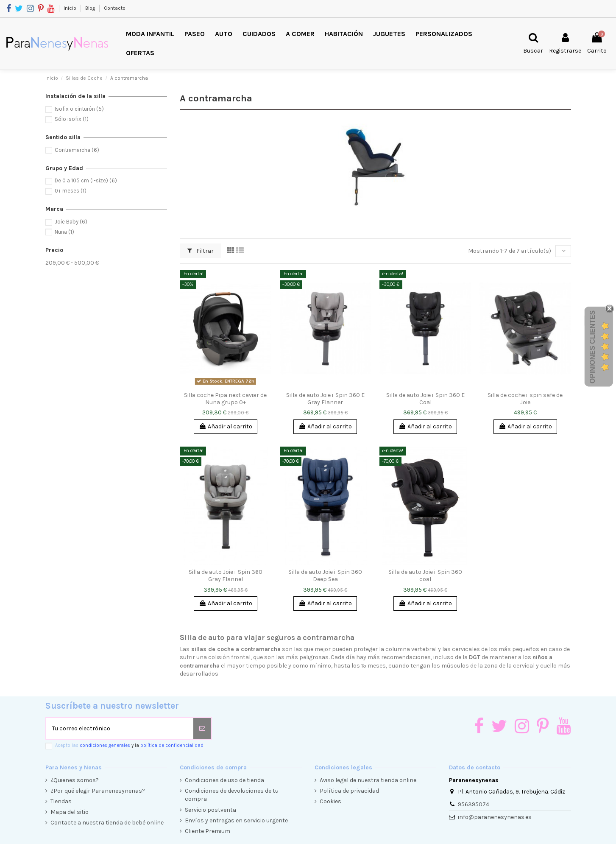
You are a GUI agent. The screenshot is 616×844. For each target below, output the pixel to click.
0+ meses (71, 191)
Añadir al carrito (226, 426)
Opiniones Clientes (592, 347)
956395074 (474, 804)
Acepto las (129, 745)
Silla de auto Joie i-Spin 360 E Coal (425, 399)
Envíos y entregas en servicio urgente (236, 820)
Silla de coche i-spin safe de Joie (525, 399)
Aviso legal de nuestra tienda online (368, 780)
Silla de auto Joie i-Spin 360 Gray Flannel (226, 576)
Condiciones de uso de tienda (224, 780)
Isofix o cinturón (79, 109)
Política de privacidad (349, 791)
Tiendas (61, 801)
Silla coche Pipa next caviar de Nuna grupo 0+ (225, 399)
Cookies (330, 801)
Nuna (64, 232)
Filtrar (201, 251)
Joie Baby (71, 222)
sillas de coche (213, 649)
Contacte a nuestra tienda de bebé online (107, 823)
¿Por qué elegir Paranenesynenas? (98, 791)
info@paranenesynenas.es (495, 817)
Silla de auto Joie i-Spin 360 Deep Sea (325, 576)
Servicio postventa (210, 810)
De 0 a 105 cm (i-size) (86, 180)
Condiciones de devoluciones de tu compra (232, 795)
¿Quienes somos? (75, 780)
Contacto (115, 8)
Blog (91, 8)
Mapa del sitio (70, 812)
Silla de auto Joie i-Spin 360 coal (425, 576)
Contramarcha (77, 150)
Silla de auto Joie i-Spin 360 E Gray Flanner (325, 399)
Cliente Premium (208, 831)
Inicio (71, 8)
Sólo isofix (72, 119)
